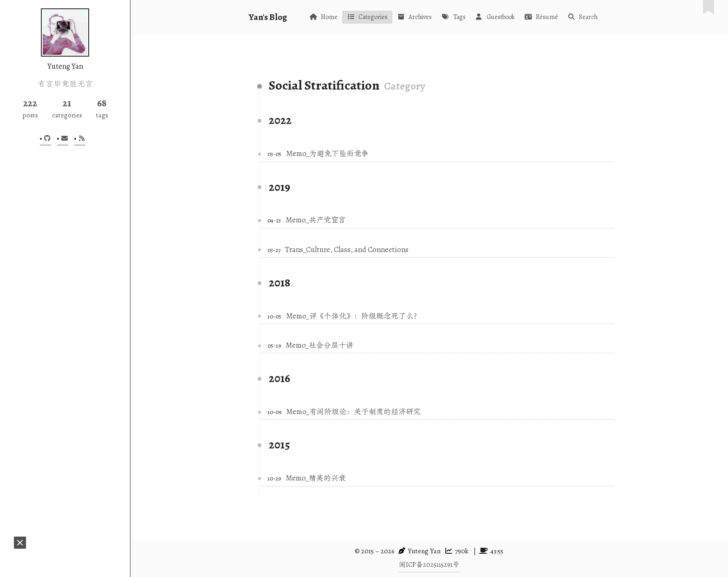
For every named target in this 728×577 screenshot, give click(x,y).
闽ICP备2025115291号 (429, 564)
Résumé (541, 17)
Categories (367, 17)
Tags (453, 17)
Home (323, 17)
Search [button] (582, 17)
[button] (20, 543)
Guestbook (495, 17)
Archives (414, 17)
